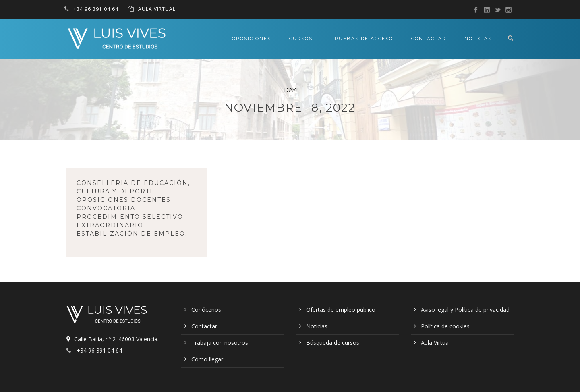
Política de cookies (445, 326)
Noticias (478, 39)
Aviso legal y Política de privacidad (465, 310)
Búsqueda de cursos (333, 343)
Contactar (429, 39)
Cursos (301, 39)
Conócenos (206, 310)
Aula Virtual (435, 343)
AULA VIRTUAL (157, 9)
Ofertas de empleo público (341, 310)
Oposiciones (252, 39)
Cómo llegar (207, 359)
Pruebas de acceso (362, 39)
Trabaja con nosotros (220, 343)
